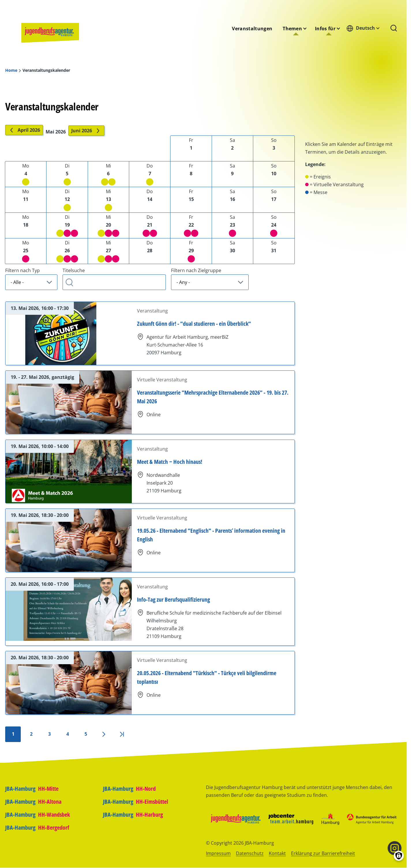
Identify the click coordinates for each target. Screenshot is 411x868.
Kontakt (277, 853)
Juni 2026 (86, 131)
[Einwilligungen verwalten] (399, 856)
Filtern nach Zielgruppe (196, 270)
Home (11, 70)
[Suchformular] (394, 29)
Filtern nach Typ (22, 270)
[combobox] (365, 28)
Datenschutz (250, 853)
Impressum (218, 853)
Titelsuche (74, 270)
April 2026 (24, 130)
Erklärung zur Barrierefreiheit (323, 853)
